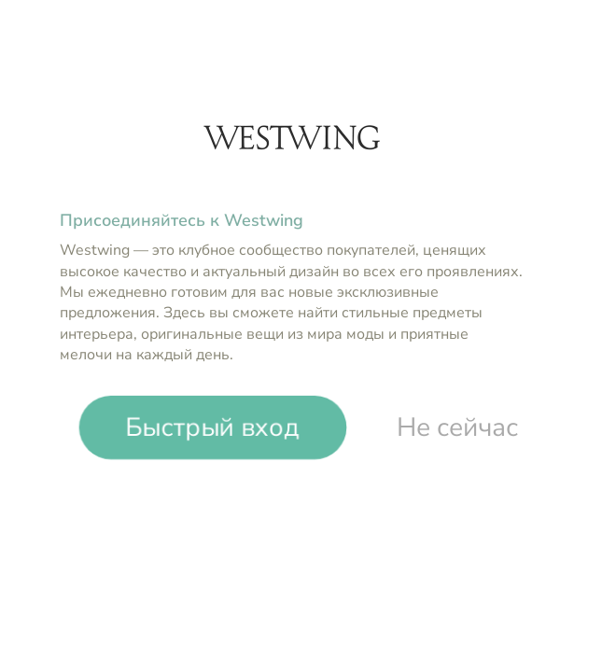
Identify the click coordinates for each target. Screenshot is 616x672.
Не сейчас (457, 427)
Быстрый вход (213, 427)
